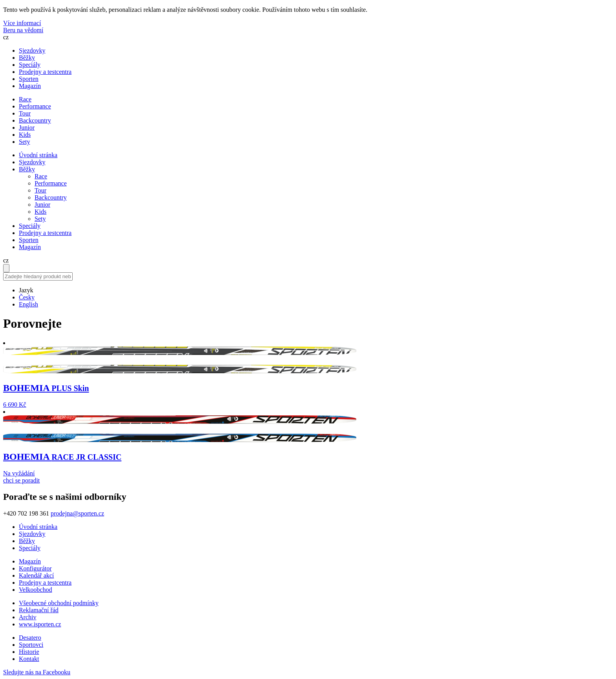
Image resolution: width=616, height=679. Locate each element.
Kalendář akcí (36, 575)
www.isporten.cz (40, 624)
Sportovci (31, 645)
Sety (40, 219)
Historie (29, 652)
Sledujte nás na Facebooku (37, 672)
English (28, 304)
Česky (27, 297)
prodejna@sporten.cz (77, 513)
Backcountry (51, 197)
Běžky (27, 58)
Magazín (30, 86)
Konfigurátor (35, 568)
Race (41, 176)
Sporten (29, 79)
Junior (42, 205)
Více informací (22, 23)
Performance (51, 183)
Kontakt (29, 659)
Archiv (27, 617)
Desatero (30, 638)
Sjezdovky (32, 50)
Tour (40, 190)
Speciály (30, 65)
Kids (40, 212)
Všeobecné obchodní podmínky (59, 603)
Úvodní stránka (38, 155)
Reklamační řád (39, 610)
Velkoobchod (35, 590)
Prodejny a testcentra (45, 72)
